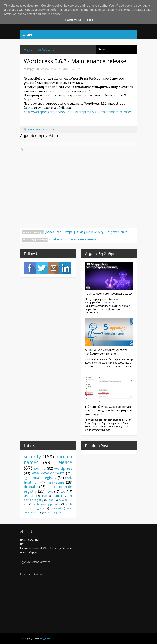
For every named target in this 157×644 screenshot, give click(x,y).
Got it (90, 20)
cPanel (28, 496)
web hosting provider (47, 504)
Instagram (54, 268)
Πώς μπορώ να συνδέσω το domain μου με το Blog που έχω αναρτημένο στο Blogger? (109, 410)
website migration (53, 512)
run (44, 496)
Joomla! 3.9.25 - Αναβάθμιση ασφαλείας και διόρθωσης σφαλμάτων (86, 232)
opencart (56, 508)
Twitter (42, 268)
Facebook (30, 268)
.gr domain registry (40, 478)
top (63, 492)
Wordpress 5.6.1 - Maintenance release (73, 239)
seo (26, 504)
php (51, 500)
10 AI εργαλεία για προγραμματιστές (109, 293)
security (40, 129)
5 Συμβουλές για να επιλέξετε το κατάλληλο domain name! (106, 352)
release (31, 129)
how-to (63, 500)
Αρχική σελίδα (37, 49)
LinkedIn (65, 268)
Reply (31, 69)
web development (48, 473)
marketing (55, 482)
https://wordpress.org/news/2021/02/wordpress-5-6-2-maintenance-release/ (77, 112)
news (49, 492)
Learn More (73, 20)
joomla (40, 468)
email (58, 496)
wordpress (51, 129)
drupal (29, 487)
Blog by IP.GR (47, 639)
